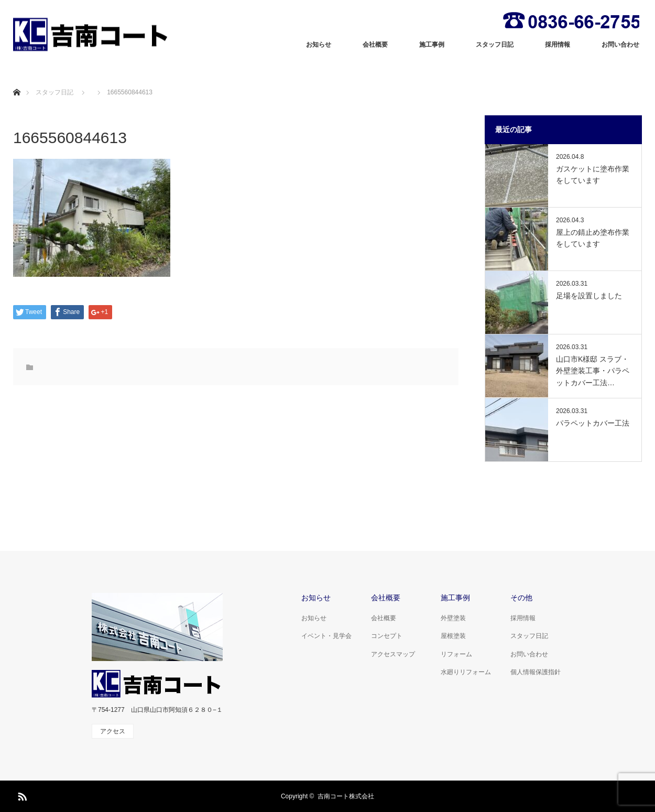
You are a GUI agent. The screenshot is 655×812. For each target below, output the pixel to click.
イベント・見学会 (326, 636)
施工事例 (432, 45)
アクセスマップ (393, 654)
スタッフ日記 (495, 45)
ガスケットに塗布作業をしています (593, 175)
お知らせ (319, 45)
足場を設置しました (589, 296)
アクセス (113, 731)
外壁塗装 (453, 618)
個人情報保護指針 (536, 672)
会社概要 (375, 45)
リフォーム (456, 654)
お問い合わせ (620, 45)
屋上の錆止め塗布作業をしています (593, 238)
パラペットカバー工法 (593, 423)
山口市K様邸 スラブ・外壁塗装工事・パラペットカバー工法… (593, 371)
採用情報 (558, 45)
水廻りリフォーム (466, 672)
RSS (21, 795)
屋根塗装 (453, 636)
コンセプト (387, 636)
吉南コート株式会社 (346, 796)
